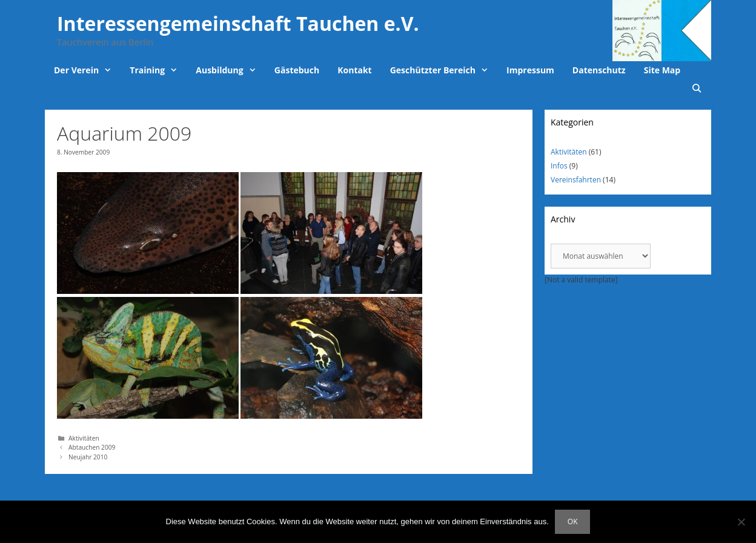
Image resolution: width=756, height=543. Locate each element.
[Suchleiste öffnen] (697, 88)
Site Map (662, 70)
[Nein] (741, 522)
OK (573, 521)
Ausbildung (230, 70)
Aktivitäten (84, 438)
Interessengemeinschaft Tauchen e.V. (238, 23)
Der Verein (87, 70)
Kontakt (354, 70)
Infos (559, 166)
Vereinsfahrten (576, 180)
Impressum (530, 70)
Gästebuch (297, 70)
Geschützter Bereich (444, 70)
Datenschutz (599, 70)
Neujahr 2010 (88, 457)
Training (158, 70)
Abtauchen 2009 (92, 447)
